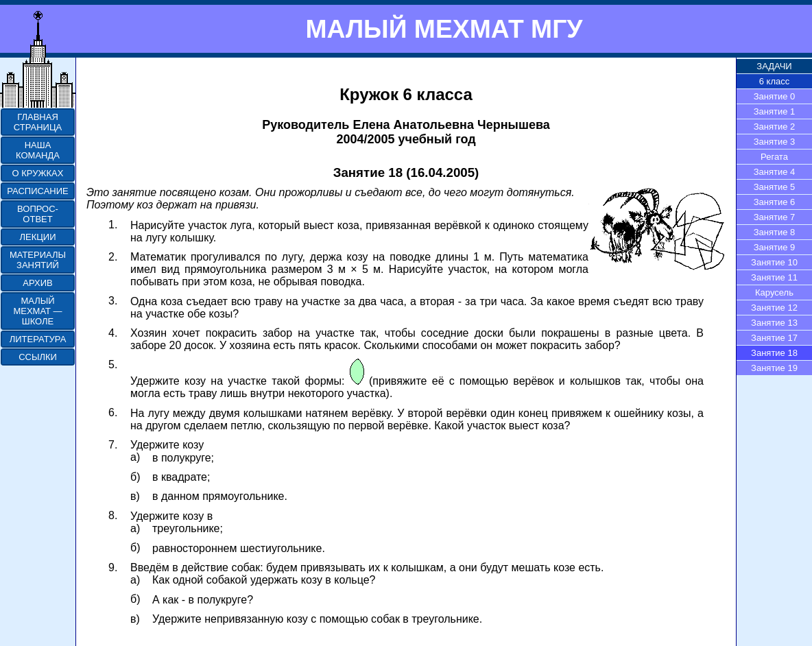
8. (113, 515)
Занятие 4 (775, 172)
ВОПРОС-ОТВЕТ (38, 214)
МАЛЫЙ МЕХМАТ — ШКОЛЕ (37, 311)
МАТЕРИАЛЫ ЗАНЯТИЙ (38, 260)
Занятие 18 (774, 353)
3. (113, 301)
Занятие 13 (774, 323)
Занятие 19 (774, 368)
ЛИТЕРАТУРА (38, 339)
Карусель (774, 292)
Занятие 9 (775, 247)
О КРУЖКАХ (38, 173)
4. (113, 333)
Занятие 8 (775, 232)
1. (113, 225)
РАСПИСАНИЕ (37, 191)
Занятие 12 (774, 308)
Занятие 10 (774, 262)
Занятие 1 (775, 111)
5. (113, 364)
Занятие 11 (774, 277)
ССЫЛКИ (38, 357)
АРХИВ (37, 283)
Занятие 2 (775, 127)
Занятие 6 (775, 202)
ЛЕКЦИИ (37, 237)
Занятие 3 (775, 142)
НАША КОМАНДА (38, 150)
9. (113, 567)
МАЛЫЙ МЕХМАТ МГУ (444, 29)
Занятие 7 (775, 217)
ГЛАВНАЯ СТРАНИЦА (38, 122)
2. (113, 257)
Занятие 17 (774, 338)
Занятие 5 (775, 187)
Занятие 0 (775, 96)
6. (113, 412)
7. (113, 445)
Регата (774, 157)
